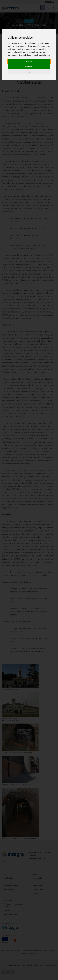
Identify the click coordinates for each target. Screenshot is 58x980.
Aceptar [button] (29, 61)
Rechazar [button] (29, 66)
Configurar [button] (29, 71)
